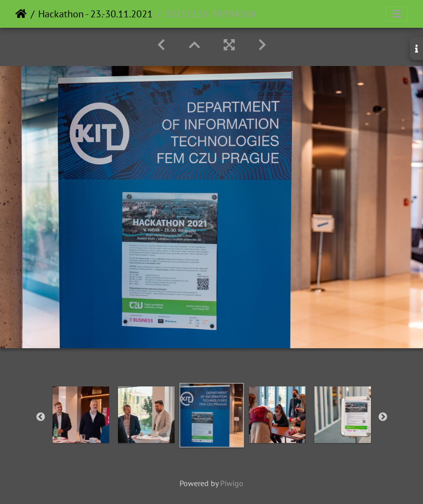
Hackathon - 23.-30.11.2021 (95, 14)
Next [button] (383, 417)
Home (21, 14)
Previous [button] (41, 417)
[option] (81, 415)
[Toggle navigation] (397, 14)
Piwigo (232, 483)
